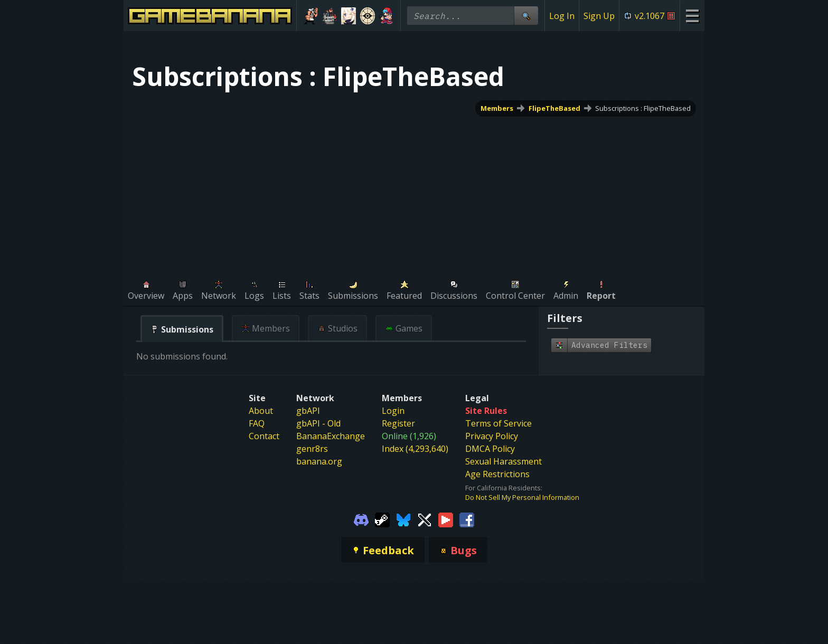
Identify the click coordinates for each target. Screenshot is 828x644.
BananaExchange (331, 436)
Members (497, 108)
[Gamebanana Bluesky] (403, 519)
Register (398, 423)
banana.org (319, 461)
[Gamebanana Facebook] (467, 519)
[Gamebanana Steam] (382, 519)
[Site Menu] (692, 16)
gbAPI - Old (318, 423)
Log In (562, 16)
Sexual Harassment (504, 461)
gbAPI (308, 411)
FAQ (257, 423)
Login (393, 411)
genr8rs (312, 449)
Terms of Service (498, 423)
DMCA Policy (490, 449)
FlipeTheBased (554, 108)
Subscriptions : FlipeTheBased (643, 108)
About (261, 411)
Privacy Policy (492, 436)
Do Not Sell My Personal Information (522, 497)
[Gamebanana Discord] (361, 519)
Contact (264, 436)
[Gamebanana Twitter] (425, 519)
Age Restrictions (497, 474)
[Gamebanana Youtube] (446, 519)
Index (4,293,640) (415, 449)
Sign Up (599, 16)
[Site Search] (526, 16)
